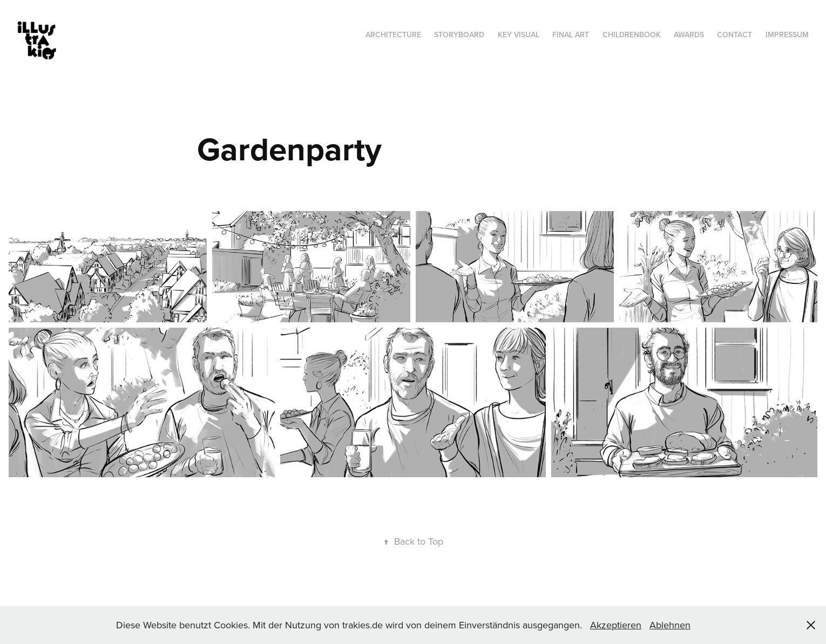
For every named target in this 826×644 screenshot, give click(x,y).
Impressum (787, 35)
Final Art (571, 35)
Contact (734, 35)
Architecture (393, 35)
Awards (689, 35)
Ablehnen (670, 625)
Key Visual (519, 35)
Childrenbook (632, 35)
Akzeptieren (616, 625)
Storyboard (459, 35)
